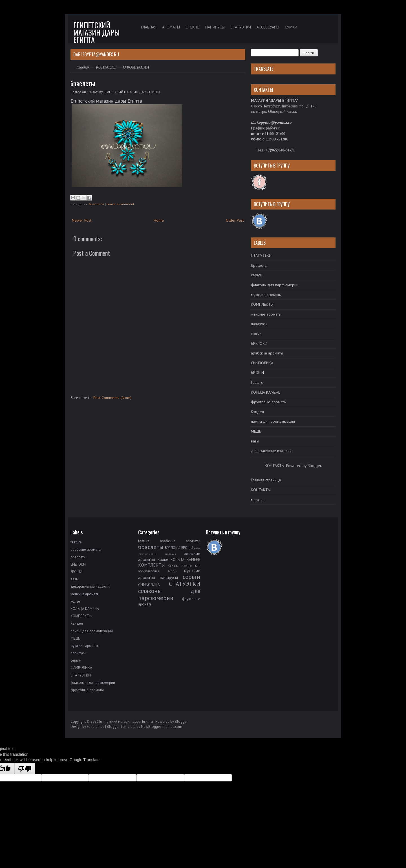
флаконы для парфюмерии (275, 285)
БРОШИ (257, 373)
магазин (258, 500)
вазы (255, 441)
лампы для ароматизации (273, 421)
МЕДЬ (256, 431)
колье (256, 334)
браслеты (83, 83)
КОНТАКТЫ (106, 67)
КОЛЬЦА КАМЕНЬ (266, 392)
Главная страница (266, 480)
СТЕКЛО (193, 27)
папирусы (259, 324)
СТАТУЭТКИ (241, 27)
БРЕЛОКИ (259, 343)
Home (159, 220)
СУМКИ (291, 27)
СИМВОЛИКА (262, 363)
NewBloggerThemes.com (162, 727)
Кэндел (257, 412)
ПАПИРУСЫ (215, 27)
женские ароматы (266, 314)
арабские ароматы (267, 353)
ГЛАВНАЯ (149, 27)
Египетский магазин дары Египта (96, 32)
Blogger (314, 466)
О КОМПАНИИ (136, 67)
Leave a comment (120, 204)
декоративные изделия (271, 451)
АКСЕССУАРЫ (268, 27)
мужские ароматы (266, 295)
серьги (257, 275)
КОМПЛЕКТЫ (262, 304)
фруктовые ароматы (269, 402)
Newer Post (82, 220)
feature (257, 382)
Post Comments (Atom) (112, 398)
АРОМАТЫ (171, 27)
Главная (83, 67)
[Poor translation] (25, 768)
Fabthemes (96, 727)
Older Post (235, 220)
